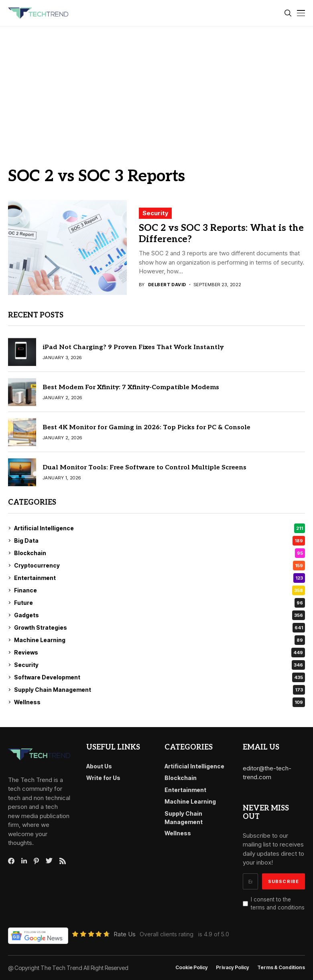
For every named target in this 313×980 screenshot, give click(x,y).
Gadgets (160, 615)
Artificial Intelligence (160, 528)
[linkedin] (24, 861)
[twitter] (49, 861)
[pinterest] (36, 861)
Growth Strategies (160, 628)
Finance (160, 590)
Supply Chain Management (160, 690)
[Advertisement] (156, 87)
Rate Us (125, 934)
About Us (99, 766)
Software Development (160, 677)
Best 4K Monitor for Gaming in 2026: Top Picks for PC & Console (146, 427)
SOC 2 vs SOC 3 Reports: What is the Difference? (221, 234)
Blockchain (160, 553)
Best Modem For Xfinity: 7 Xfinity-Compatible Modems (131, 387)
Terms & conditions (281, 968)
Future (160, 603)
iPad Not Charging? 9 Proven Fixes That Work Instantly (133, 347)
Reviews (160, 653)
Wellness (160, 702)
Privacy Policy (233, 968)
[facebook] (11, 861)
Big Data (160, 541)
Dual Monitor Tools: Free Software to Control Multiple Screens (144, 468)
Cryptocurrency (160, 566)
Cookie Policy (192, 968)
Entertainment (160, 578)
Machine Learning (160, 640)
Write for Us (103, 778)
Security (155, 213)
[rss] (63, 861)
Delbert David (167, 285)
